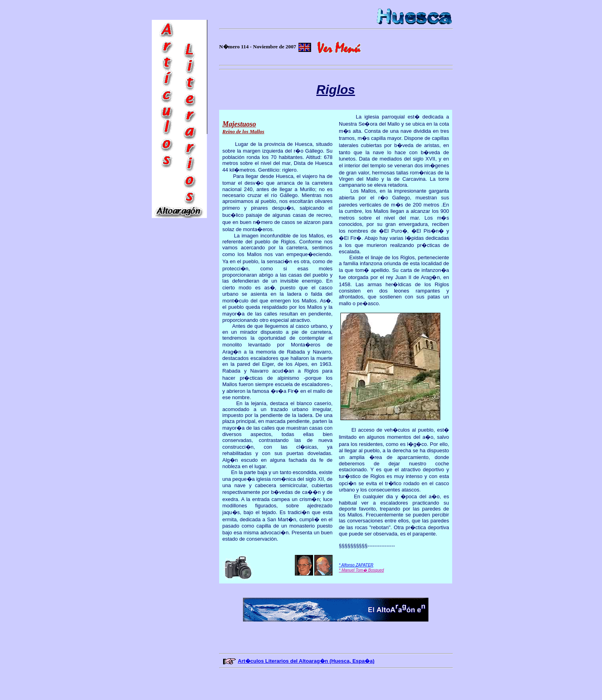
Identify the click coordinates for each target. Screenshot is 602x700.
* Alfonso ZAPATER (356, 565)
